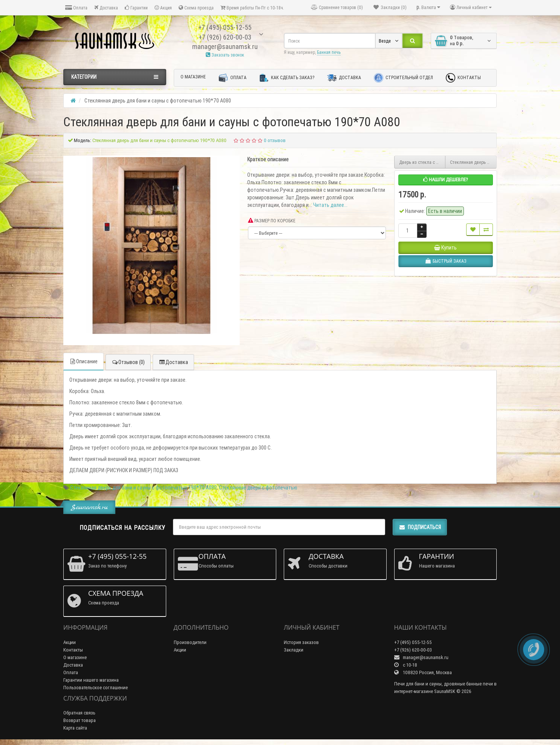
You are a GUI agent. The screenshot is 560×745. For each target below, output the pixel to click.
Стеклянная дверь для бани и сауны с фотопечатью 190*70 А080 (143, 488)
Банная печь (329, 52)
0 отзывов (275, 140)
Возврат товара (80, 720)
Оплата (76, 8)
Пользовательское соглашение (96, 688)
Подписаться (420, 527)
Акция (163, 8)
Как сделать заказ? (287, 78)
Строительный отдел (403, 78)
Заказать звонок (225, 55)
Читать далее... (330, 205)
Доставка (106, 8)
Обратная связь (79, 713)
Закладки (294, 650)
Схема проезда (196, 8)
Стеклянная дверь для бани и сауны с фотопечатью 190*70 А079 (473, 162)
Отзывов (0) (128, 362)
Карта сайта (75, 728)
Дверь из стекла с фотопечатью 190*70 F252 (422, 162)
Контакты (463, 78)
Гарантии (136, 8)
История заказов (301, 642)
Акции (70, 642)
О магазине (193, 77)
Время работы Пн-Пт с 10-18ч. (252, 8)
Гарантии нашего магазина (91, 680)
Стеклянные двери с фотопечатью (258, 488)
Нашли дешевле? (446, 180)
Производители (190, 642)
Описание (83, 361)
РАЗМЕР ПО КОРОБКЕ (272, 221)
